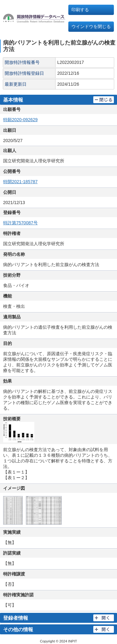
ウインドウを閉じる (91, 26)
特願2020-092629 (20, 120)
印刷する (80, 10)
